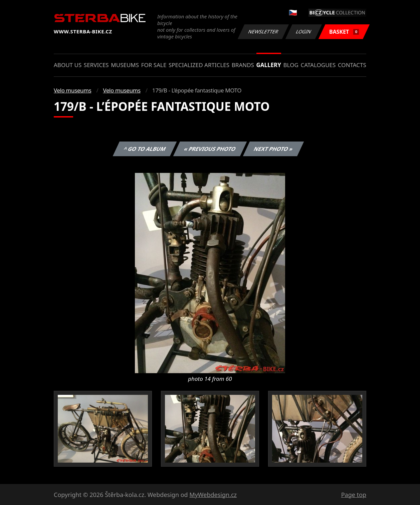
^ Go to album (145, 149)
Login (304, 32)
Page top (354, 495)
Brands (243, 65)
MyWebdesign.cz (213, 495)
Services (96, 65)
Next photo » (273, 149)
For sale (154, 65)
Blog (291, 65)
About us (68, 65)
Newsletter (263, 32)
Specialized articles (199, 65)
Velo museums (72, 90)
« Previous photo (210, 149)
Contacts (352, 65)
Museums (125, 65)
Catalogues (318, 65)
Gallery (269, 65)
